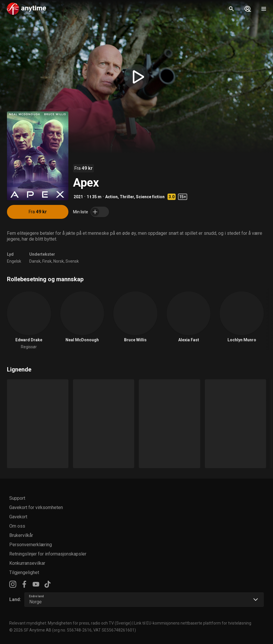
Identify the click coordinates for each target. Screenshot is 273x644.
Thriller (127, 197)
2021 (78, 197)
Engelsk (14, 261)
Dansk (35, 261)
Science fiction (150, 197)
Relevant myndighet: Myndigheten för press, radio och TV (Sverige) (70, 623)
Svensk (72, 261)
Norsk (59, 261)
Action (111, 197)
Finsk (47, 261)
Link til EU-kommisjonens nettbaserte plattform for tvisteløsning (193, 623)
